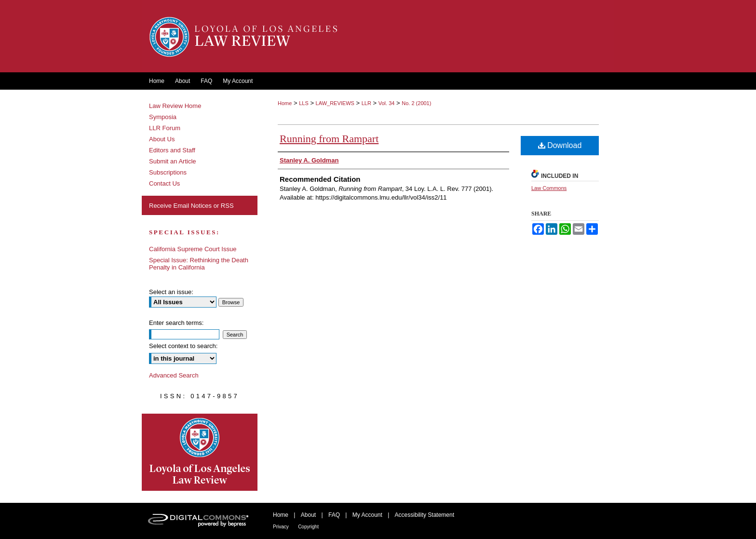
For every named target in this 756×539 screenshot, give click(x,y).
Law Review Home (175, 106)
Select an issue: (171, 292)
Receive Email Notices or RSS (191, 206)
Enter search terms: (176, 323)
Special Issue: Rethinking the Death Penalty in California (199, 264)
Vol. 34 (387, 103)
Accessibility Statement (425, 515)
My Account (367, 515)
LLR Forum (165, 128)
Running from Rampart (329, 139)
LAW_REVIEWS (335, 103)
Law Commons (549, 188)
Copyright (308, 527)
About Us (162, 139)
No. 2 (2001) (416, 103)
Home (285, 103)
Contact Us (164, 183)
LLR (366, 103)
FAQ (334, 515)
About (308, 515)
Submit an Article (173, 161)
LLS (304, 103)
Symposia (163, 117)
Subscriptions (168, 172)
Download (560, 145)
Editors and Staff (172, 150)
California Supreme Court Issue (193, 249)
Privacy (281, 527)
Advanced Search (174, 375)
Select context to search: (183, 346)
